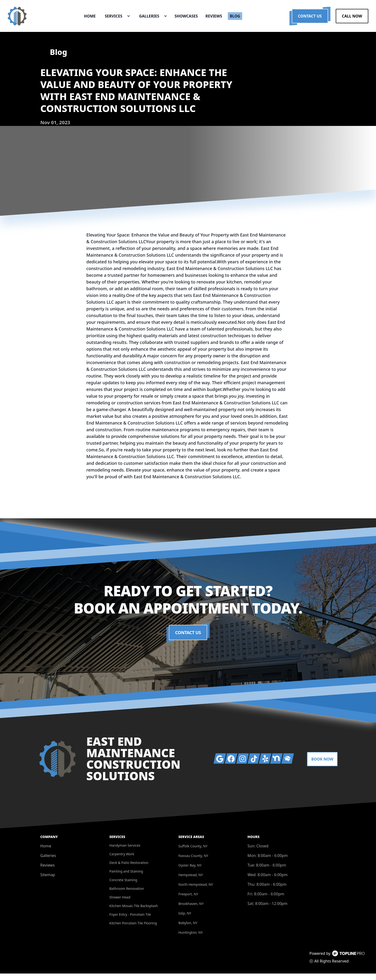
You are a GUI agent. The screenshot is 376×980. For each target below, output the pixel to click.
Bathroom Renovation (127, 895)
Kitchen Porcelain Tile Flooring (133, 930)
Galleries (48, 862)
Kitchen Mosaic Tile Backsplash (134, 912)
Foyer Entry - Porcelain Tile (130, 921)
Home (46, 852)
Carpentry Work (122, 860)
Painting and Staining (126, 878)
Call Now (352, 19)
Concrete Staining (123, 886)
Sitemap (48, 881)
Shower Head (120, 904)
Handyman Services (125, 852)
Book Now (322, 766)
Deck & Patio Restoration (129, 869)
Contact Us (310, 19)
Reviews (47, 872)
